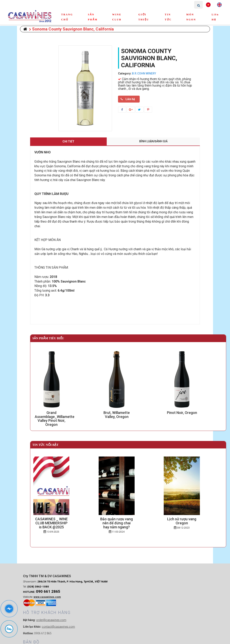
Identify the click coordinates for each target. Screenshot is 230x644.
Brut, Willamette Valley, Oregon (128, 413)
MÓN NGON (191, 17)
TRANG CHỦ (67, 17)
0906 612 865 (90, 610)
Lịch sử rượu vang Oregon (193, 519)
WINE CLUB (117, 17)
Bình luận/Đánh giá (153, 141)
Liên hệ (215, 17)
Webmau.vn (175, 583)
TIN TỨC (168, 17)
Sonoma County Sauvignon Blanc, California (71, 29)
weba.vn (164, 639)
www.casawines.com (47, 612)
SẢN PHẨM (93, 17)
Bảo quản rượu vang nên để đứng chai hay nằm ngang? (128, 521)
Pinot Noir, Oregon (194, 413)
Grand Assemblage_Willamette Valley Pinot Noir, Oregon (63, 415)
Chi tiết (68, 141)
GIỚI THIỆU (144, 17)
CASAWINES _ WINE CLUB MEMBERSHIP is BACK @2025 (63, 521)
